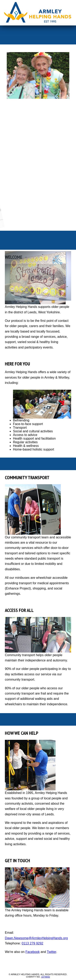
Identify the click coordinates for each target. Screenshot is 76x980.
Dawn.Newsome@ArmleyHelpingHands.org (36, 938)
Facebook (32, 952)
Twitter (51, 952)
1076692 (46, 977)
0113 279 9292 (33, 943)
